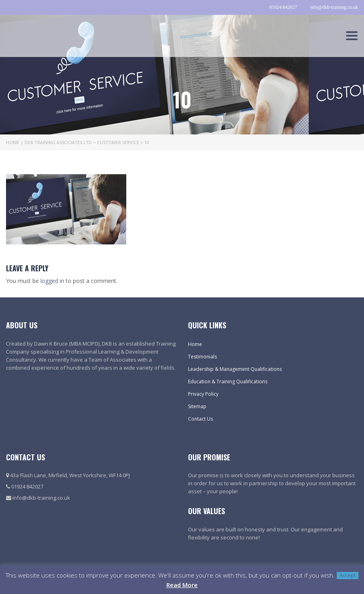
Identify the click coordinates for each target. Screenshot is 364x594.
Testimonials (202, 357)
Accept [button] (348, 575)
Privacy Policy (203, 394)
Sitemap (197, 406)
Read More (182, 585)
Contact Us (200, 419)
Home (195, 344)
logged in (52, 281)
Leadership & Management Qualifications (235, 369)
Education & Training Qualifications (228, 381)
